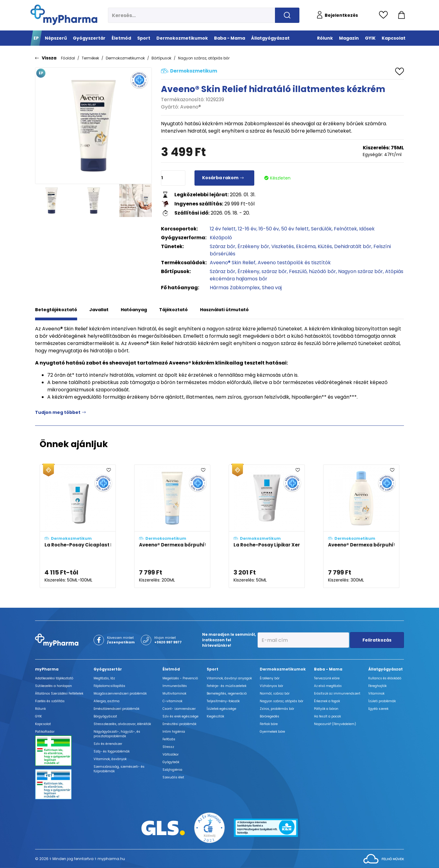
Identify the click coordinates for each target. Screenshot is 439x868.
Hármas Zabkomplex (235, 288)
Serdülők (321, 229)
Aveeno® (191, 107)
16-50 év (269, 229)
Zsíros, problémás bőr (277, 709)
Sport (212, 669)
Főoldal (68, 58)
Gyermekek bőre (272, 732)
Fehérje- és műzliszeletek (227, 686)
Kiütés (325, 246)
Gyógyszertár (108, 669)
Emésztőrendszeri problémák (116, 709)
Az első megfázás (328, 686)
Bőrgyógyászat (105, 716)
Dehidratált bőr (353, 246)
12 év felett (223, 229)
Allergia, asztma (107, 701)
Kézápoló (221, 238)
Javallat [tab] (99, 310)
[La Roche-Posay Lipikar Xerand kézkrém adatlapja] (267, 526)
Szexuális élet (173, 777)
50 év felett (295, 229)
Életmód (171, 669)
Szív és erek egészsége (180, 716)
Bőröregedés (269, 716)
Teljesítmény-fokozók (223, 701)
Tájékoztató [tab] (173, 310)
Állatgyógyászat (385, 669)
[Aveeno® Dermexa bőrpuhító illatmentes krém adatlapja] (172, 526)
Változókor (171, 754)
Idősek (367, 229)
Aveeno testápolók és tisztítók (294, 263)
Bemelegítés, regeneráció (227, 694)
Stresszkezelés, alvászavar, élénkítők (122, 724)
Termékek (90, 58)
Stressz (168, 747)
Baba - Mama (328, 669)
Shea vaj (272, 288)
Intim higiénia (174, 732)
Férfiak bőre (269, 724)
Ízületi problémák (382, 701)
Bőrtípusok (161, 58)
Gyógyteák (171, 762)
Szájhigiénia (172, 770)
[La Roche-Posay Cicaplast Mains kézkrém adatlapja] (78, 526)
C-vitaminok (172, 701)
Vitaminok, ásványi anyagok (229, 678)
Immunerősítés (175, 686)
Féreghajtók (377, 686)
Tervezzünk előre (327, 678)
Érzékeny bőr (253, 246)
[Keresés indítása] (287, 15)
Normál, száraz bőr (275, 694)
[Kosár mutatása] (402, 15)
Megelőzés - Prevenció (180, 678)
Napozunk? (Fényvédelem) (335, 724)
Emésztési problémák (179, 724)
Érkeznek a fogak (327, 701)
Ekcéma (306, 246)
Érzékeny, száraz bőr (262, 271)
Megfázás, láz (104, 678)
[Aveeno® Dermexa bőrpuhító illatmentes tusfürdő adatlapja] (361, 526)
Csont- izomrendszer (179, 709)
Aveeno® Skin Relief (233, 263)
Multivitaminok (174, 694)
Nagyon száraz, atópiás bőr (204, 58)
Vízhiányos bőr (271, 686)
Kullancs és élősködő (385, 678)
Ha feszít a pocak (327, 716)
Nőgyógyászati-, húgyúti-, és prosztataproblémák (117, 734)
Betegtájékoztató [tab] (56, 310)
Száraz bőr (223, 246)
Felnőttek (345, 229)
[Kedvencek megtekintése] (385, 15)
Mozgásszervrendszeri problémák (120, 694)
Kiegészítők (215, 716)
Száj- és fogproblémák (112, 751)
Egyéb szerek (378, 709)
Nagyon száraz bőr (360, 271)
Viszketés (283, 246)
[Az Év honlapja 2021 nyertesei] (209, 828)
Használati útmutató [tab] (224, 310)
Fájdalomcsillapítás (109, 686)
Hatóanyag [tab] (134, 310)
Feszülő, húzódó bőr (312, 271)
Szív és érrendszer (108, 744)
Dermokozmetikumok (125, 58)
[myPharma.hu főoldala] (64, 15)
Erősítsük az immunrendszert (337, 694)
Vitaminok (376, 694)
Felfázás (169, 739)
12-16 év (247, 229)
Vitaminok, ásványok (110, 759)
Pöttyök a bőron (326, 709)
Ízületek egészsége (221, 709)
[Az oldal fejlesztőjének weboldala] (384, 858)
